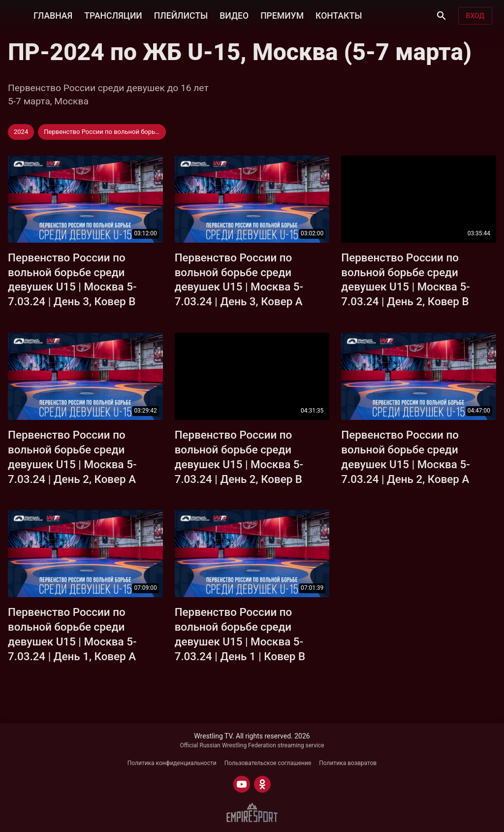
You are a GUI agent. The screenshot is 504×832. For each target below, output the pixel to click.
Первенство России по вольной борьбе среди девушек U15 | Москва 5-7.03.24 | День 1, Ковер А (72, 634)
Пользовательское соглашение (268, 763)
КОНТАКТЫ (339, 16)
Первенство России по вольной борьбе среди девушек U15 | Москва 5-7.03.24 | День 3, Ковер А (239, 280)
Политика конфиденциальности (172, 763)
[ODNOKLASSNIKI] (262, 784)
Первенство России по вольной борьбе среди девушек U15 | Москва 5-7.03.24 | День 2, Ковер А (72, 457)
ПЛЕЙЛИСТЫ (181, 16)
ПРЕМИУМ (282, 16)
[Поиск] (441, 16)
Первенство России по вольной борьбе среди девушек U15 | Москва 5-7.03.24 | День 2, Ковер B (406, 280)
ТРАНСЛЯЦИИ (113, 16)
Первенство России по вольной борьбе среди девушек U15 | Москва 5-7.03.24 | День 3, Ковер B (72, 280)
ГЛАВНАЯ (53, 16)
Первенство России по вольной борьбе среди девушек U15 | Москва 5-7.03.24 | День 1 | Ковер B (240, 634)
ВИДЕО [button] (234, 16)
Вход (475, 16)
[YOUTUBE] (242, 784)
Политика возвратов (348, 763)
